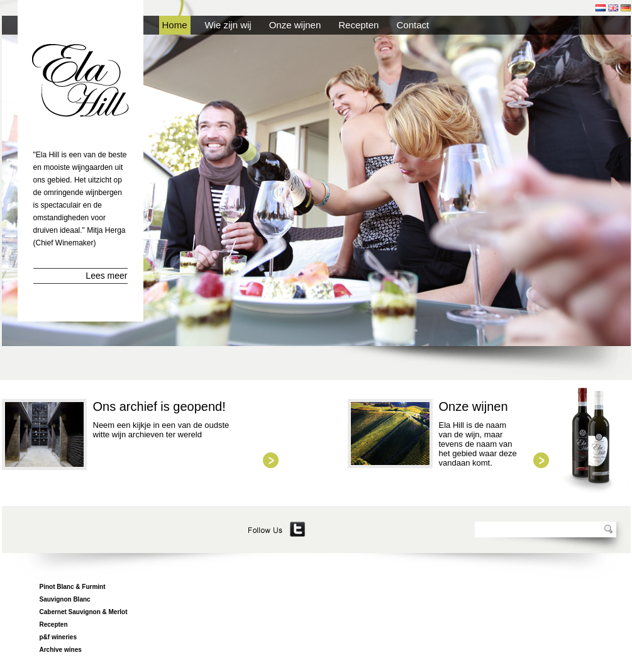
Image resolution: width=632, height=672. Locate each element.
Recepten (358, 25)
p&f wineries (58, 637)
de (626, 8)
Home (175, 25)
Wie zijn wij (228, 25)
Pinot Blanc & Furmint (73, 587)
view (271, 460)
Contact (413, 25)
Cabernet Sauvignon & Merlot (84, 612)
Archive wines (61, 650)
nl (601, 8)
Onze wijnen (295, 25)
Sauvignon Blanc (65, 599)
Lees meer (106, 276)
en (613, 8)
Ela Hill (80, 81)
